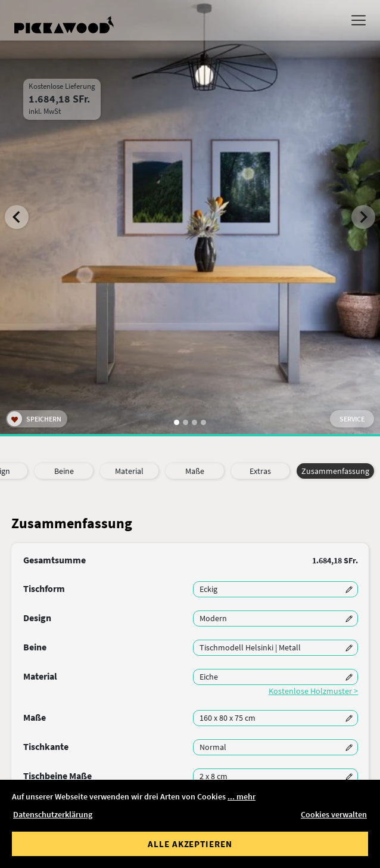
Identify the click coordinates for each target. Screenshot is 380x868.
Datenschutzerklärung (53, 814)
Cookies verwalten (334, 814)
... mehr (242, 796)
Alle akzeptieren (190, 844)
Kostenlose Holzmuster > (313, 691)
